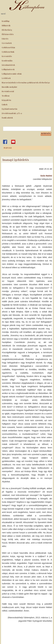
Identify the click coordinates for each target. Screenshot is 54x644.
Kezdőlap (6, 21)
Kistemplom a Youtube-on (13, 142)
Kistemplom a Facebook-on (5, 142)
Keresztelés (7, 56)
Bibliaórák (6, 25)
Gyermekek (7, 43)
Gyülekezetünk (8, 52)
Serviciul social (8, 91)
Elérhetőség (7, 30)
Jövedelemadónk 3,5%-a (12, 113)
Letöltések (6, 78)
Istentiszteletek (8, 65)
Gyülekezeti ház (8, 47)
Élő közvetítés (8, 34)
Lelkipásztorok (8, 69)
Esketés (5, 39)
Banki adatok (7, 118)
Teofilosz (6, 96)
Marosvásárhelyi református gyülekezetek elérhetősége (26, 82)
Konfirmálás (7, 61)
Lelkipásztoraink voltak (12, 74)
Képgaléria (6, 100)
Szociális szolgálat (9, 87)
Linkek (5, 104)
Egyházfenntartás (10, 109)
